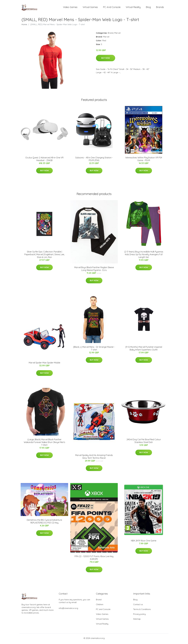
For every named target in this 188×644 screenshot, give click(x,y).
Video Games (70, 8)
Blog (148, 8)
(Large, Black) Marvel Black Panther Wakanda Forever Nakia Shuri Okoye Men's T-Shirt (44, 444)
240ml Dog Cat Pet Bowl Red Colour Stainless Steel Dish (144, 442)
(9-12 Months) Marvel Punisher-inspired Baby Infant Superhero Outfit (144, 350)
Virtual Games (90, 8)
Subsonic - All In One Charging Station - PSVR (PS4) (94, 160)
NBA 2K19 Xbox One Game (144, 542)
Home (24, 26)
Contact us (138, 606)
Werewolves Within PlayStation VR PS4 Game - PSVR (144, 160)
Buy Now (106, 59)
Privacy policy (139, 615)
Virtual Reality (133, 8)
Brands (160, 8)
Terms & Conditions (142, 611)
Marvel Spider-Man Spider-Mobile (44, 364)
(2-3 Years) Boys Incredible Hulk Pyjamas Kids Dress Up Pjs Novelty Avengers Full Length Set (144, 256)
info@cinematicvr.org (68, 610)
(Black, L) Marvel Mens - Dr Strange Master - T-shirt (94, 350)
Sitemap (137, 620)
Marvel (117, 34)
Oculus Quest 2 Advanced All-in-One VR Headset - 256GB (44, 160)
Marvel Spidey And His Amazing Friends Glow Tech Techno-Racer (94, 458)
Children (100, 606)
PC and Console (112, 8)
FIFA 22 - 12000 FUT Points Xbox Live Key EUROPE (94, 559)
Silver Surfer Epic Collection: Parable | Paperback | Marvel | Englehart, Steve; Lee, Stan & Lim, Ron (44, 256)
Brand (111, 34)
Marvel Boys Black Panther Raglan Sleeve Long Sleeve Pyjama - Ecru (94, 270)
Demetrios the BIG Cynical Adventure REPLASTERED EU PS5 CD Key (44, 523)
